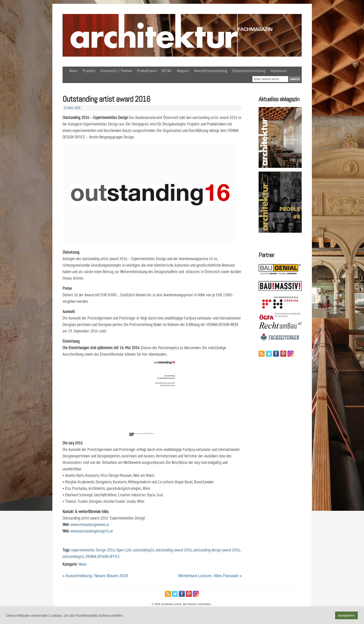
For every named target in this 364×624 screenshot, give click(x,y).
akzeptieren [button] (346, 615)
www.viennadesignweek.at (90, 524)
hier (145, 354)
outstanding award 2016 (174, 550)
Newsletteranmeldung (211, 71)
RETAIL (167, 71)
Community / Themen (116, 71)
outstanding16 (73, 556)
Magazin (183, 71)
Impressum (279, 71)
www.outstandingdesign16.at (92, 531)
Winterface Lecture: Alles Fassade (208, 576)
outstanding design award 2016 (217, 550)
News (73, 71)
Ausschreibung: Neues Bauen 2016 (97, 576)
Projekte (89, 71)
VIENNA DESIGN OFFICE (102, 556)
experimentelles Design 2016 (93, 550)
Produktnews (147, 71)
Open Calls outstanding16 (135, 550)
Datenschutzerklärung (249, 71)
